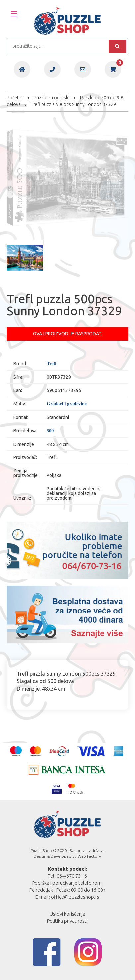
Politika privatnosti (67, 921)
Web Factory (89, 856)
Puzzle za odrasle (52, 98)
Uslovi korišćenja (67, 914)
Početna (15, 98)
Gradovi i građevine (67, 404)
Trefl (52, 364)
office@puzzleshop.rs (75, 897)
